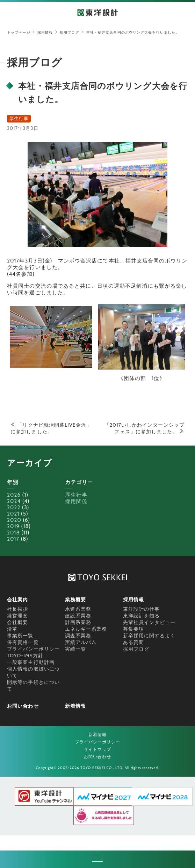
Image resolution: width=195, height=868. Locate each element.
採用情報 (45, 32)
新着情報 (75, 706)
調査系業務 (78, 636)
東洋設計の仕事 (142, 609)
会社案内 (17, 600)
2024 (14, 501)
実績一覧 (75, 649)
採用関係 (76, 502)
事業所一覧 (20, 636)
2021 (13, 514)
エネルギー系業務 (86, 629)
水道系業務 (78, 609)
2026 (14, 495)
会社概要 (17, 622)
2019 (13, 526)
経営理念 (17, 616)
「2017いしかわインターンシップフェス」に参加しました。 (145, 428)
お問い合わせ (23, 706)
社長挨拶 (17, 609)
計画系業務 (78, 622)
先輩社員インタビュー (149, 622)
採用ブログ (70, 32)
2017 (13, 539)
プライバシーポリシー (33, 649)
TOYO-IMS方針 (25, 656)
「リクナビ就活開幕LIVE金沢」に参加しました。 (51, 428)
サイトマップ (98, 749)
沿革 (12, 629)
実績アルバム (81, 642)
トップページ (19, 32)
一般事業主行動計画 (31, 662)
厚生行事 (76, 495)
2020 (14, 520)
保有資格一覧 (23, 642)
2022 (14, 507)
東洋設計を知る (142, 616)
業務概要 (75, 600)
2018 (13, 533)
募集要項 (133, 629)
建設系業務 (78, 616)
